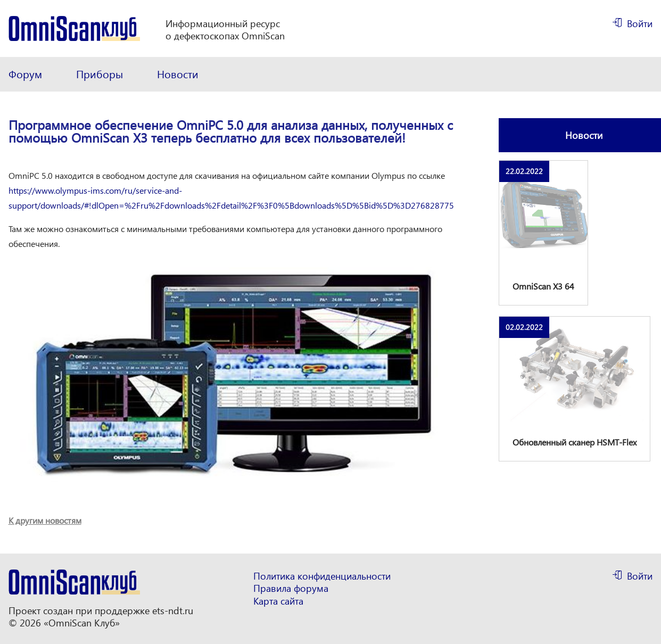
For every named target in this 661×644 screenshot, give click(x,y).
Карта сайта (278, 601)
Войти (640, 23)
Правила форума (291, 588)
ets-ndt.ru (173, 610)
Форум (25, 74)
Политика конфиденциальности (322, 576)
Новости (178, 74)
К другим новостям (45, 520)
